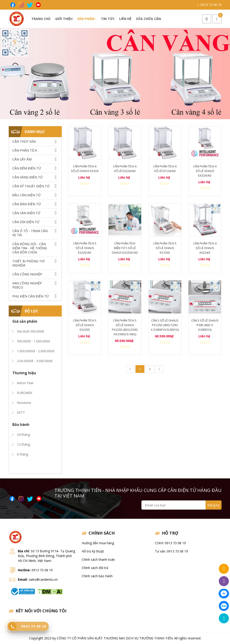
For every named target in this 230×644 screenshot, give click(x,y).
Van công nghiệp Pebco (27, 285)
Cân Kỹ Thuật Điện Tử (31, 186)
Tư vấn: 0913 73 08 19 (171, 551)
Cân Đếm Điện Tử (27, 168)
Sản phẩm (87, 19)
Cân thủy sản (24, 141)
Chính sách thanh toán (98, 559)
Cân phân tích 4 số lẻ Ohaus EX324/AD (205, 171)
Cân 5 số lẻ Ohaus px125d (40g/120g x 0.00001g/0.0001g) (165, 325)
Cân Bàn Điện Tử (27, 204)
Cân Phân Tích (25, 150)
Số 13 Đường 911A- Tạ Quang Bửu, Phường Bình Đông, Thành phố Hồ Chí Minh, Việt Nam (46, 556)
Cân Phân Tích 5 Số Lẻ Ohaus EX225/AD (85, 248)
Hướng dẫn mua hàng (98, 543)
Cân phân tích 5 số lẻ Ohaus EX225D (85, 325)
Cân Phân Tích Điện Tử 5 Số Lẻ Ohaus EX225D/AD (125, 248)
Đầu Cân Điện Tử (26, 195)
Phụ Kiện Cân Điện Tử (31, 296)
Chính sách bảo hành (97, 576)
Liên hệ (125, 19)
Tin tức (108, 19)
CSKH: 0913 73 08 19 (170, 543)
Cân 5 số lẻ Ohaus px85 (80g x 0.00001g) (205, 325)
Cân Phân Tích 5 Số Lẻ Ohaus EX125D (165, 248)
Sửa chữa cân (148, 19)
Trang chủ (41, 19)
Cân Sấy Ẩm (22, 159)
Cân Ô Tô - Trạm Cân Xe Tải (30, 233)
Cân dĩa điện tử (26, 222)
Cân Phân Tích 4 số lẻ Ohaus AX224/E (205, 248)
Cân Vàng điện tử (27, 177)
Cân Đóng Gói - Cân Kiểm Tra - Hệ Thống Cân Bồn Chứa (30, 248)
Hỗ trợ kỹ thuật (93, 551)
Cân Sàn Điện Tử (26, 213)
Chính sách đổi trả (95, 568)
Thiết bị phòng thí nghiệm (28, 263)
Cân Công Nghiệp (27, 274)
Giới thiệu (64, 19)
